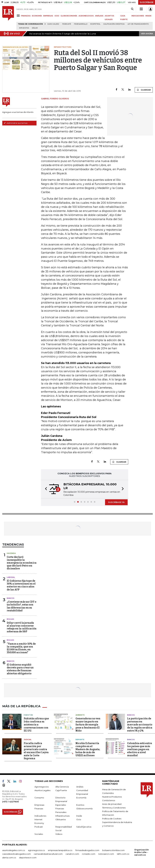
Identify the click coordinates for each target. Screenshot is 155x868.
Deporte (80, 740)
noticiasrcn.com (106, 854)
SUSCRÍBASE (147, 2)
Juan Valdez (53, 24)
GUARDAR (144, 90)
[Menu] (19, 16)
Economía (81, 798)
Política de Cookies (112, 819)
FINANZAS (26, 16)
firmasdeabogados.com (87, 850)
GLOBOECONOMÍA (69, 16)
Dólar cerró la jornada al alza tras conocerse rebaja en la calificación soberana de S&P (22, 627)
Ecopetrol (95, 24)
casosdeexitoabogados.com (16, 854)
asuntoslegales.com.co (14, 850)
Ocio (79, 819)
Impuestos (24, 28)
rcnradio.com (89, 854)
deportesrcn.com (28, 858)
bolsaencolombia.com (113, 850)
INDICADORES (138, 16)
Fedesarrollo (81, 24)
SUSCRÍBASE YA (116, 502)
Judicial (28, 740)
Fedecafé (67, 24)
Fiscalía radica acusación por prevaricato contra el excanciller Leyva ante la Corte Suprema (36, 751)
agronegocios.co (36, 850)
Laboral (11, 577)
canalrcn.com (72, 854)
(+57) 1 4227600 (11, 802)
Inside (79, 816)
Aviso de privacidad (112, 804)
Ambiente (80, 715)
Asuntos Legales (42, 790)
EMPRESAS (48, 16)
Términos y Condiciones (114, 808)
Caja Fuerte (61, 790)
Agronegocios (42, 787)
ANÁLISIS (99, 16)
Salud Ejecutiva (84, 827)
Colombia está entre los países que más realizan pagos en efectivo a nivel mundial (140, 749)
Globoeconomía (84, 809)
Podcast (39, 827)
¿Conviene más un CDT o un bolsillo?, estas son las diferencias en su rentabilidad (22, 606)
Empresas (39, 805)
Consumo (39, 798)
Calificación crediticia (114, 24)
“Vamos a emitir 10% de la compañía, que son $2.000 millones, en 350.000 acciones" (21, 648)
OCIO (57, 16)
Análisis (80, 787)
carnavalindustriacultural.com (48, 854)
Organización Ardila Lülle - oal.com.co (142, 852)
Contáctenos (109, 800)
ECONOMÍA (37, 16)
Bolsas (10, 619)
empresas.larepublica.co (60, 850)
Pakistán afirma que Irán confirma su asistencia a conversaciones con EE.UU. (36, 725)
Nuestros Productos (112, 797)
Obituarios (61, 819)
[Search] (132, 9)
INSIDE (148, 16)
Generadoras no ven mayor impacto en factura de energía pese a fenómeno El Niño (88, 725)
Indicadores (40, 816)
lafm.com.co (123, 854)
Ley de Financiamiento (138, 24)
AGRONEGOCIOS (86, 16)
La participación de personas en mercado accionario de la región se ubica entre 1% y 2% (140, 725)
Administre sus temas (16, 123)
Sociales (39, 834)
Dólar (35, 28)
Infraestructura (62, 816)
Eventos (80, 805)
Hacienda (11, 553)
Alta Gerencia (62, 787)
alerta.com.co (9, 858)
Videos (59, 834)
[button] (45, 489)
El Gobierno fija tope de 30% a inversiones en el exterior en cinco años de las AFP (21, 585)
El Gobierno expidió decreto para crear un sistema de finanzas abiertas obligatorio (20, 669)
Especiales (61, 805)
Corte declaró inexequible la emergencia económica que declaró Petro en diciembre (22, 563)
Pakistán (28, 715)
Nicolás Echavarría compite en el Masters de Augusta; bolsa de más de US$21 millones (88, 749)
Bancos (11, 598)
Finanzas (39, 809)
